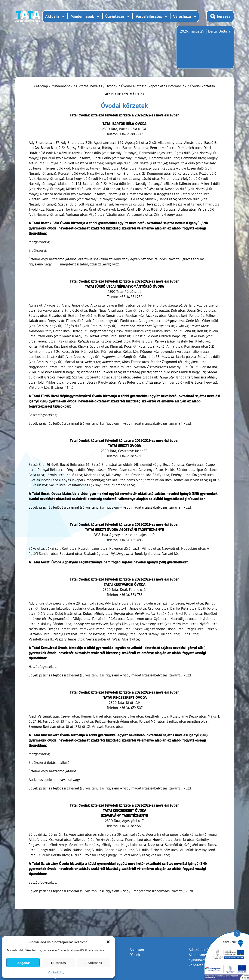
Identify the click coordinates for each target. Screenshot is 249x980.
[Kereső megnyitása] (220, 16)
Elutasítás (58, 963)
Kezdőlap (41, 86)
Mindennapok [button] (82, 16)
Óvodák (112, 86)
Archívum (137, 949)
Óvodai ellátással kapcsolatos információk (154, 86)
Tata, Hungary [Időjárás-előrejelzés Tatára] (204, 50)
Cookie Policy (56, 972)
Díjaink (135, 955)
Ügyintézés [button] (115, 16)
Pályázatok (197, 965)
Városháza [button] (182, 16)
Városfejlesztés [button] (149, 16)
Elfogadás (23, 963)
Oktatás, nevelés (89, 86)
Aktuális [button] (52, 16)
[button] (108, 942)
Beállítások (94, 963)
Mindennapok (62, 86)
